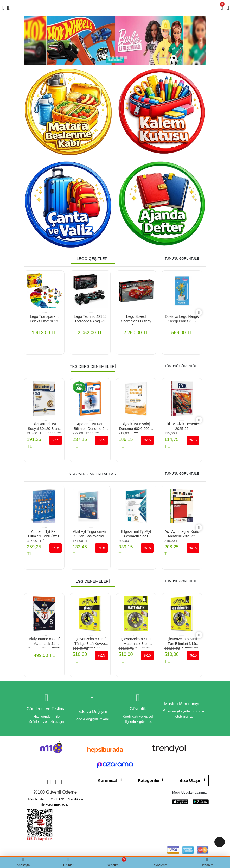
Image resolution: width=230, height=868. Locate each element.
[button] (29, 40)
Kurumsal (107, 780)
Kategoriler (149, 780)
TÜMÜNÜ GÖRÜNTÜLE (182, 259)
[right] (199, 312)
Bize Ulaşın (190, 780)
